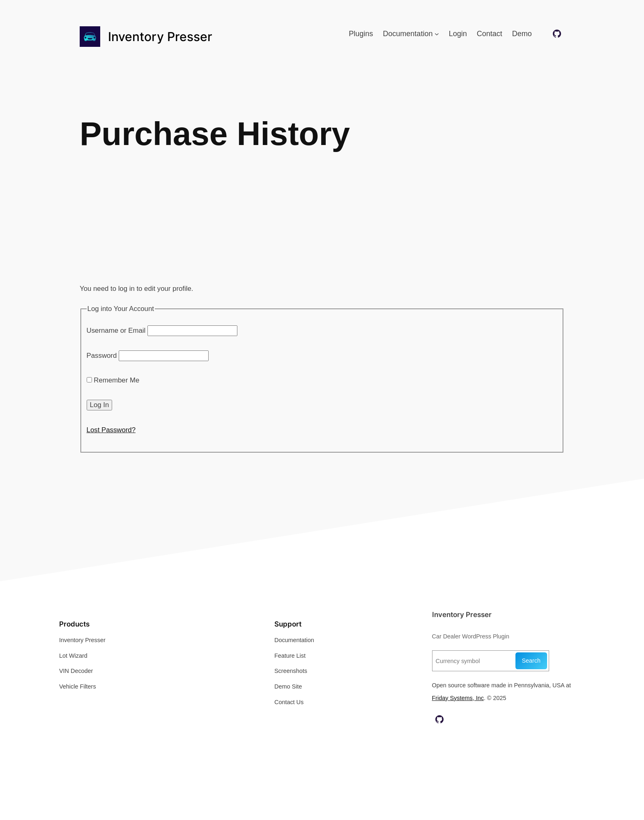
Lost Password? (111, 430)
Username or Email (116, 331)
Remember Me (113, 380)
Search (531, 661)
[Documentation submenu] (437, 34)
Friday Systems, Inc (458, 698)
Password (102, 356)
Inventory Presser (160, 37)
